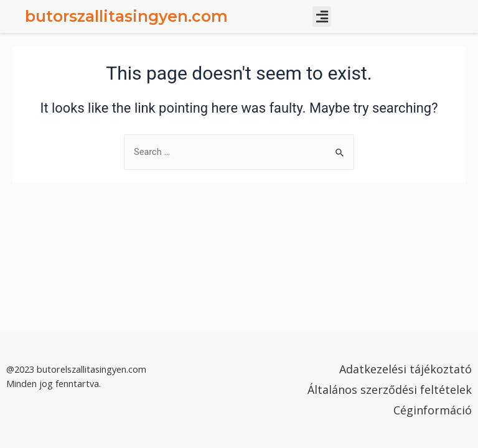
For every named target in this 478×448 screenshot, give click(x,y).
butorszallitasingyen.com (126, 16)
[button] (322, 16)
